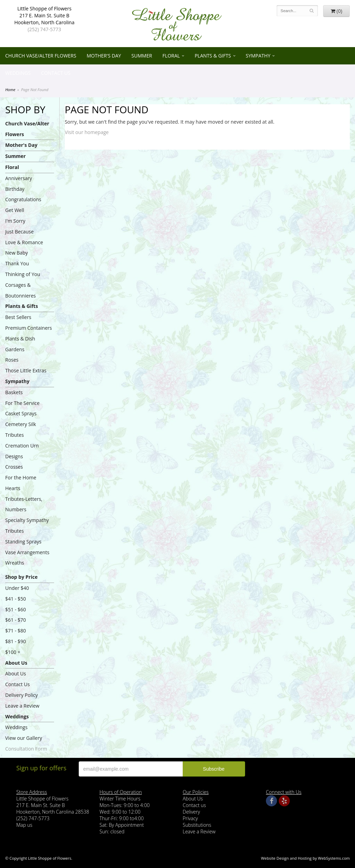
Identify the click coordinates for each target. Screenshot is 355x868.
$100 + (13, 652)
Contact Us (56, 73)
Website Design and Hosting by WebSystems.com (305, 858)
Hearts (13, 488)
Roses (12, 360)
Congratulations (23, 199)
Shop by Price (21, 577)
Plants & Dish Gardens (20, 344)
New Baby (16, 253)
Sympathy (258, 56)
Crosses (14, 467)
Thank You (17, 263)
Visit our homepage (87, 132)
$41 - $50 (16, 599)
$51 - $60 (16, 609)
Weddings (18, 73)
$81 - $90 (16, 641)
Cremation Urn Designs (22, 451)
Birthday (15, 189)
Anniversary (19, 178)
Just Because (19, 232)
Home (10, 90)
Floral (171, 56)
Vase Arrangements (27, 552)
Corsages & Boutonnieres (20, 290)
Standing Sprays (23, 542)
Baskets (14, 392)
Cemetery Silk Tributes (21, 429)
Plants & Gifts (213, 56)
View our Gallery (24, 738)
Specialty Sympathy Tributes (27, 525)
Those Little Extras (26, 370)
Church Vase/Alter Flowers (41, 56)
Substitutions (197, 825)
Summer (142, 56)
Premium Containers (29, 328)
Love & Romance (24, 242)
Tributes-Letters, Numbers (24, 504)
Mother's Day (104, 56)
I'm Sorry (15, 221)
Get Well (15, 210)
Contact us (194, 805)
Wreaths (15, 563)
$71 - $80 (16, 631)
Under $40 (17, 588)
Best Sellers (18, 317)
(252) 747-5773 (44, 29)
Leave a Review (22, 706)
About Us (16, 663)
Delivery (191, 812)
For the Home (21, 477)
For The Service (22, 403)
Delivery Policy (21, 695)
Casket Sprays (21, 413)
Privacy (190, 818)
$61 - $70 (16, 620)
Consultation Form (26, 749)
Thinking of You (23, 274)
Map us (24, 825)
